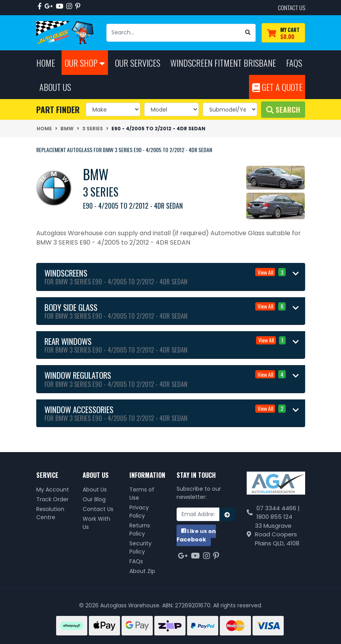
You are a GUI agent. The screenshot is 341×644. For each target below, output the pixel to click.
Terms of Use (142, 494)
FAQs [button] (294, 63)
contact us (292, 7)
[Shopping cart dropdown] (283, 33)
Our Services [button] (138, 63)
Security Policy (140, 547)
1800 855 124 (274, 517)
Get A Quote (277, 87)
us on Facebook (196, 535)
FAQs (136, 561)
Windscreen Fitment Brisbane (223, 63)
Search (283, 109)
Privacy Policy (139, 512)
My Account (53, 490)
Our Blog (94, 499)
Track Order (52, 499)
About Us (95, 490)
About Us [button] (55, 87)
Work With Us (96, 523)
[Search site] (248, 33)
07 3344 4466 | (278, 508)
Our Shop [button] (85, 63)
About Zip (142, 571)
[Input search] (174, 33)
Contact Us (98, 509)
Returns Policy (140, 530)
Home (46, 63)
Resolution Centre (50, 513)
